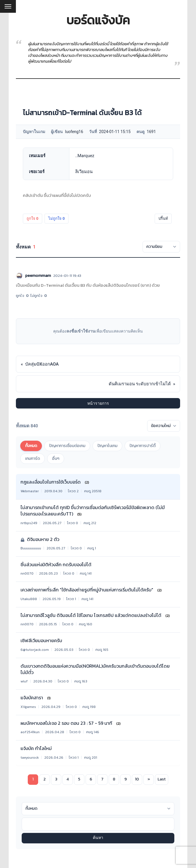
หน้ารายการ (98, 403)
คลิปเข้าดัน (33, 195)
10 (137, 779)
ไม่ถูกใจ (57, 218)
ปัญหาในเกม (107, 446)
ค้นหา (98, 838)
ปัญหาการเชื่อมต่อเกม (67, 446)
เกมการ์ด (33, 458)
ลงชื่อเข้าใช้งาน (81, 331)
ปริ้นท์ (163, 218)
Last (162, 779)
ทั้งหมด (31, 446)
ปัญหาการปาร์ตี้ (143, 446)
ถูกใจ (33, 218)
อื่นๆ (56, 458)
